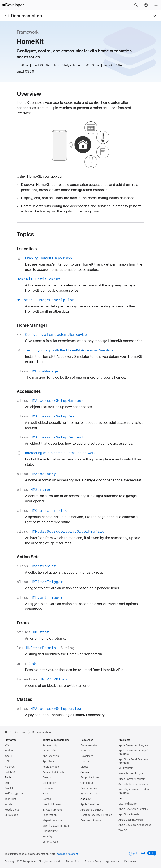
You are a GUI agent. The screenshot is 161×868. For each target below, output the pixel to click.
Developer (20, 732)
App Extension (51, 756)
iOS (7, 745)
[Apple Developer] (13, 5)
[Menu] (156, 5)
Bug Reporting (89, 788)
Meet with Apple (128, 804)
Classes (25, 699)
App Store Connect (92, 810)
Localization (50, 815)
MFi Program (126, 768)
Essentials (27, 249)
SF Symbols (11, 815)
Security (47, 837)
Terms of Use (73, 862)
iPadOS (9, 751)
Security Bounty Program (133, 784)
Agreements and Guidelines (121, 862)
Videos (84, 767)
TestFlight (10, 799)
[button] (136, 5)
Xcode (8, 804)
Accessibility (50, 745)
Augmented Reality (53, 772)
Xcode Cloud (12, 810)
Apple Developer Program (133, 745)
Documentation (26, 16)
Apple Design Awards (131, 820)
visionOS (10, 767)
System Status (89, 794)
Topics (25, 234)
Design (47, 777)
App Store (48, 761)
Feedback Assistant (92, 820)
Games (47, 799)
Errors (23, 623)
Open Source (50, 831)
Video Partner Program (132, 779)
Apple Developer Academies (135, 825)
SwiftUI (9, 788)
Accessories (29, 391)
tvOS (8, 761)
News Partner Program (132, 773)
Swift (7, 783)
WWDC (123, 830)
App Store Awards (129, 814)
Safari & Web (50, 842)
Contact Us (87, 783)
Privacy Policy (93, 862)
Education (48, 788)
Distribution (49, 783)
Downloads (87, 756)
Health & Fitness (52, 804)
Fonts (46, 794)
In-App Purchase (52, 810)
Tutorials (86, 751)
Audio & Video (51, 767)
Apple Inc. (32, 862)
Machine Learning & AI (56, 826)
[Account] (146, 5)
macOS (9, 756)
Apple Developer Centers (133, 809)
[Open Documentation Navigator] (7, 16)
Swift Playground (14, 794)
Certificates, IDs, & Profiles (96, 815)
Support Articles (90, 777)
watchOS (10, 772)
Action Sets (28, 557)
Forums (85, 761)
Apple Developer (90, 804)
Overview (29, 94)
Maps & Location (52, 820)
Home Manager (32, 325)
